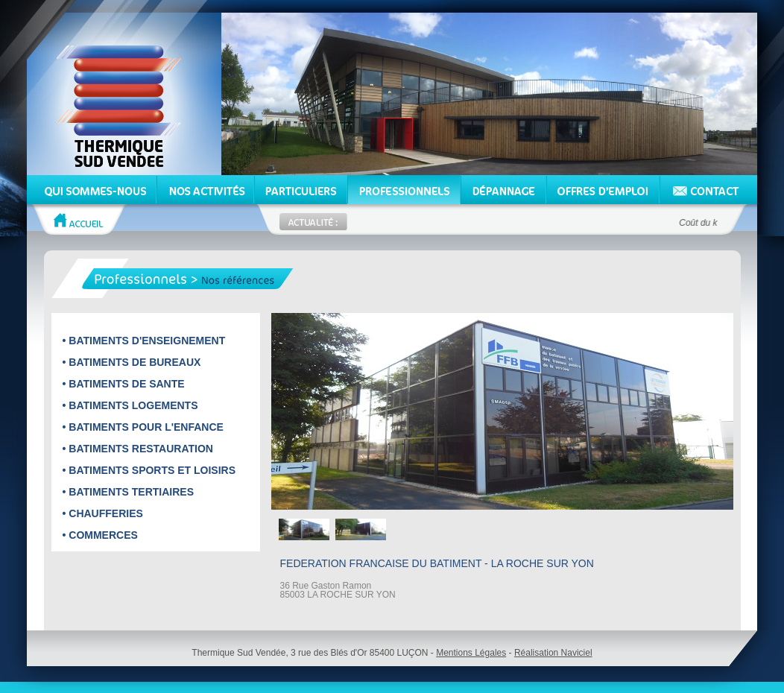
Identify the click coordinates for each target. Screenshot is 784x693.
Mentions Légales (471, 653)
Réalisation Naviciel (553, 653)
